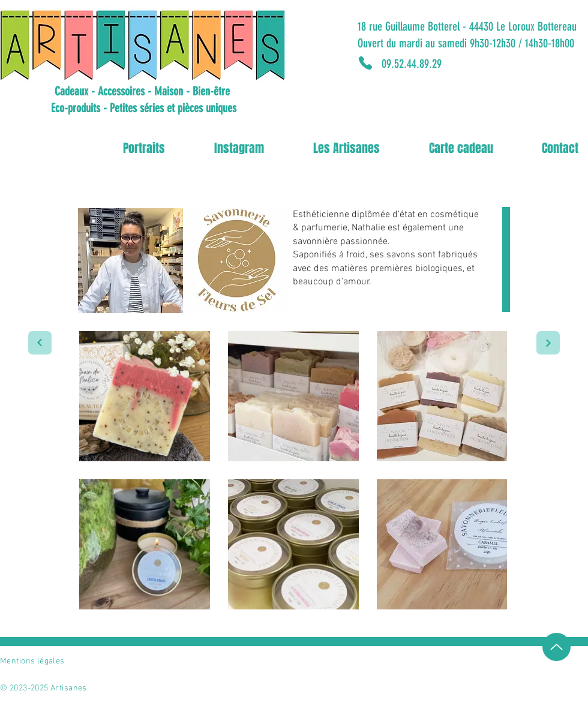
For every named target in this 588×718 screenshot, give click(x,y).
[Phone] (365, 63)
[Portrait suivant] (40, 343)
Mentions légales (32, 661)
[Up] (556, 647)
